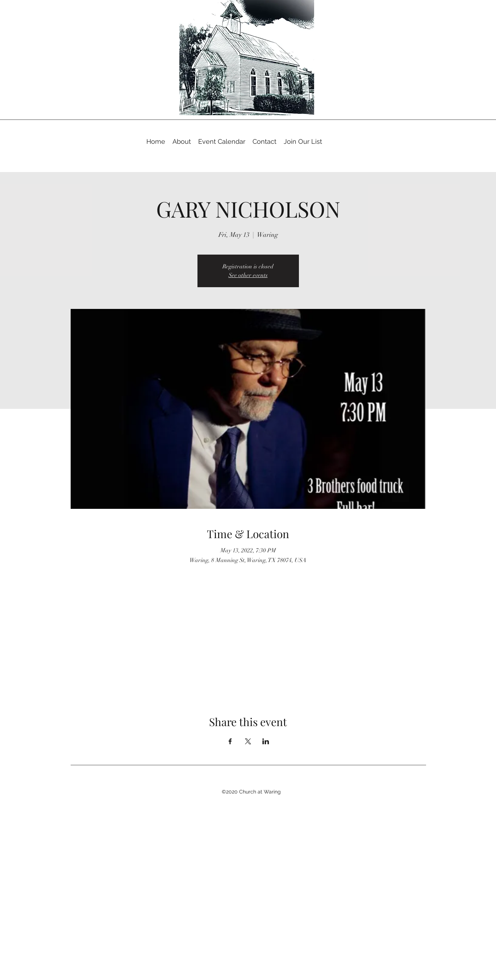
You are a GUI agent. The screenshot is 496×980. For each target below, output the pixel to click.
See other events (248, 275)
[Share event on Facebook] (230, 741)
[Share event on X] (248, 741)
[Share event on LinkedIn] (266, 741)
